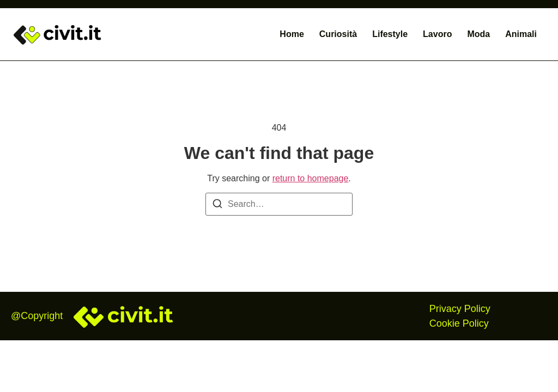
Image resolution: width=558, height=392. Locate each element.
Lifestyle (390, 34)
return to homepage (311, 178)
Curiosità (338, 34)
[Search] (217, 206)
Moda (478, 34)
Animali (521, 34)
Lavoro (437, 34)
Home (292, 34)
